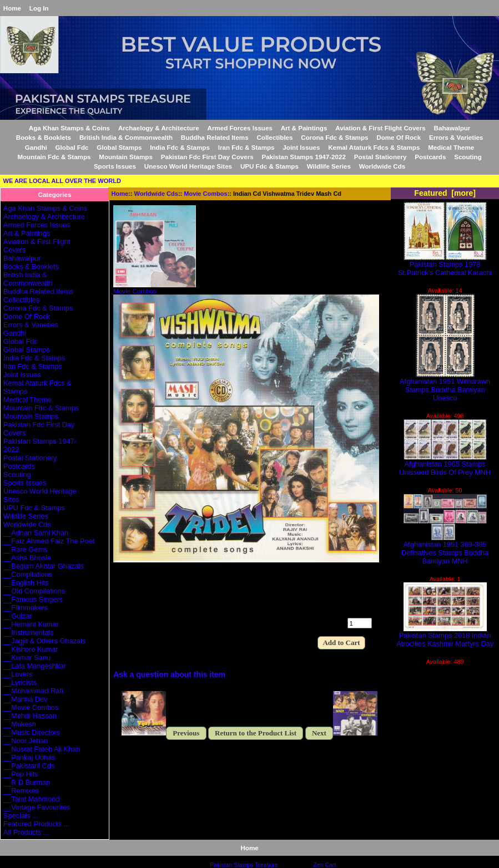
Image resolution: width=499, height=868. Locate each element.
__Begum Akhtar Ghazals (44, 566)
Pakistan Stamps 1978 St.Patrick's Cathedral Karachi (445, 265)
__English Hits (26, 583)
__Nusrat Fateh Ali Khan (42, 749)
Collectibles (274, 137)
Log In (39, 8)
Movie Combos (205, 194)
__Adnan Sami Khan (36, 533)
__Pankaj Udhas (29, 757)
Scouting (468, 157)
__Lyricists (20, 682)
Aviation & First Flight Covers (380, 128)
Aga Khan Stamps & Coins (69, 128)
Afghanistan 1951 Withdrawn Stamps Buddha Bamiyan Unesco (445, 386)
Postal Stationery (380, 157)
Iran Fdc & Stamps (246, 147)
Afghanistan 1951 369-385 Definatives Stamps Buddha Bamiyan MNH (445, 549)
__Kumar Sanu (27, 658)
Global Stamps (119, 147)
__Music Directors (32, 732)
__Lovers (18, 674)
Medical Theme (451, 147)
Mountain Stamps (126, 157)
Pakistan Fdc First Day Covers (207, 157)
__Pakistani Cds (29, 766)
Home (12, 8)
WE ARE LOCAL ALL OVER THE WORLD (62, 181)
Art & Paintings (304, 128)
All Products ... (26, 832)
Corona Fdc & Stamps (334, 137)
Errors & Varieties (456, 137)
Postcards (430, 157)
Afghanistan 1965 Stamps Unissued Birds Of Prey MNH (445, 465)
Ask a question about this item (169, 674)
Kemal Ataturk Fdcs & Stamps (374, 147)
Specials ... (21, 816)
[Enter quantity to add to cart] (360, 623)
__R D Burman (27, 782)
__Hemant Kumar (31, 624)
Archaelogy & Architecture (159, 128)
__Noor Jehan (26, 741)
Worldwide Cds (156, 194)
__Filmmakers (26, 608)
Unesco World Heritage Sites (188, 166)
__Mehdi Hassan (30, 716)
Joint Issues (301, 147)
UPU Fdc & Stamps (269, 166)
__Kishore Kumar (31, 649)
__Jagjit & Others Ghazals (44, 641)
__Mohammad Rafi (33, 691)
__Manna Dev (25, 699)
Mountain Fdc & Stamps (54, 157)
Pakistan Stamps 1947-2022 (303, 157)
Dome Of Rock (399, 137)
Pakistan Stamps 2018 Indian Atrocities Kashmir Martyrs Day (445, 636)
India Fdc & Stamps (180, 147)
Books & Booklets (44, 137)
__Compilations (28, 574)
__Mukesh (20, 724)
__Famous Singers (33, 599)
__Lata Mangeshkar (35, 666)
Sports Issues (115, 166)
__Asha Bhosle (27, 558)
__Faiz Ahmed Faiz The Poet (49, 541)
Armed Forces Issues (240, 128)
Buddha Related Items (215, 137)
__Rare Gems (25, 549)
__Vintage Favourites (37, 807)
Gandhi (36, 147)
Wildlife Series (329, 166)
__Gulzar (18, 616)
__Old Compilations (34, 591)
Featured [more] (445, 193)
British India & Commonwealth (126, 137)
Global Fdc (72, 147)
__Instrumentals (29, 633)
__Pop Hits (21, 774)
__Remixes (21, 791)
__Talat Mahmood (31, 799)
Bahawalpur (452, 128)
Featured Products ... (36, 824)
